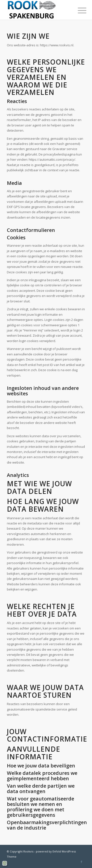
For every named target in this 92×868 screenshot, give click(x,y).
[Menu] (78, 10)
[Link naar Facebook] (81, 862)
